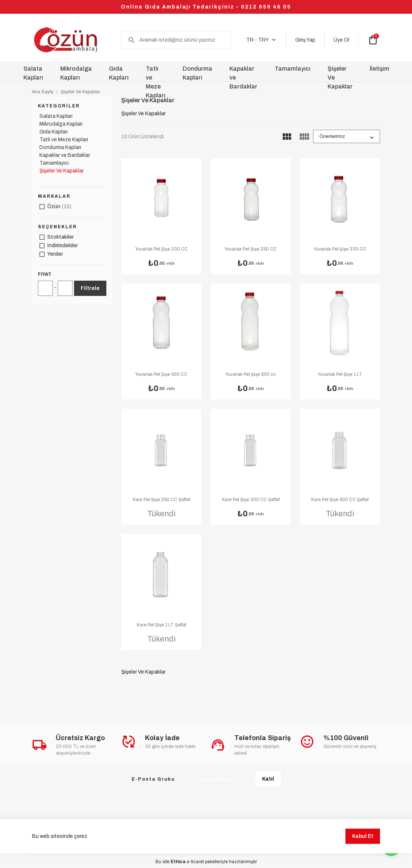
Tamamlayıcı (54, 163)
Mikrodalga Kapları (61, 124)
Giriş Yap (305, 40)
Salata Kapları (56, 116)
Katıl (268, 779)
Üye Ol (341, 40)
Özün (59, 206)
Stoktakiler (60, 237)
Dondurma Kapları (60, 147)
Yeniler (55, 254)
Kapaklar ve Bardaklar (65, 155)
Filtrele (90, 288)
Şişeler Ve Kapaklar (80, 92)
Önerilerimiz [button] (332, 136)
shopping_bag (373, 40)
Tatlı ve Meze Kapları (64, 140)
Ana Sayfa (43, 92)
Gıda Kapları (54, 132)
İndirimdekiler (62, 246)
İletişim (379, 69)
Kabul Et (363, 840)
